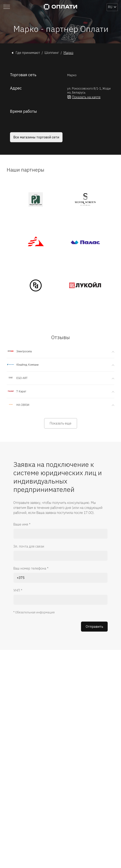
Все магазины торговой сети (36, 137)
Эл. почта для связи (29, 546)
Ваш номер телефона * (31, 568)
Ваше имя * (22, 524)
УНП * (18, 590)
